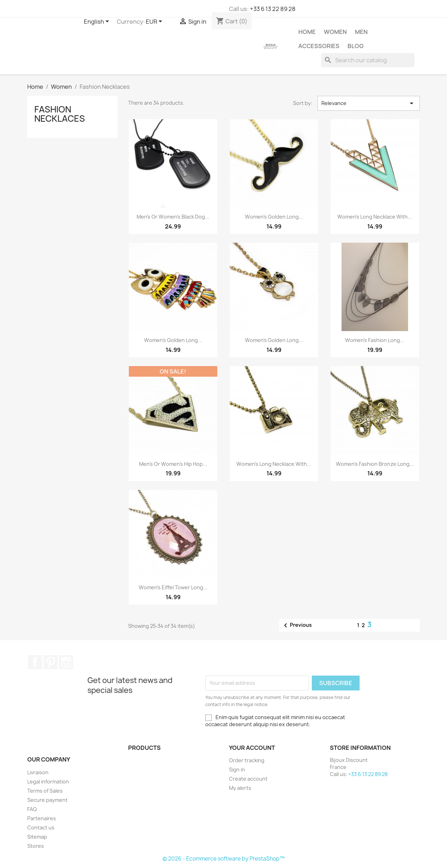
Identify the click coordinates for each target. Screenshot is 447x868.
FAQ (32, 809)
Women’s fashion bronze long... (375, 464)
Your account (252, 748)
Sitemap (37, 837)
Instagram (66, 662)
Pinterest (51, 662)
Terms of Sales (45, 791)
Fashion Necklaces (60, 114)
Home (307, 32)
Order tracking (247, 760)
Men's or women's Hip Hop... (173, 464)
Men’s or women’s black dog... (173, 217)
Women (335, 32)
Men (361, 32)
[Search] (368, 60)
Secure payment (47, 800)
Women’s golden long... (274, 217)
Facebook (35, 662)
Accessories (319, 46)
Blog (356, 46)
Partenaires (42, 818)
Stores (36, 846)
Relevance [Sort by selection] (369, 103)
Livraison (38, 772)
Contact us (41, 828)
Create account (248, 779)
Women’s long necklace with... (375, 217)
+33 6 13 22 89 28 (273, 9)
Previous (297, 625)
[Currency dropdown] (155, 22)
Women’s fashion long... (375, 340)
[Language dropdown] (98, 22)
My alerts (240, 788)
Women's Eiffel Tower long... (173, 587)
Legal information (48, 782)
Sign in (237, 769)
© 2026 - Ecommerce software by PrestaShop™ (223, 859)
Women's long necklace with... (274, 464)
